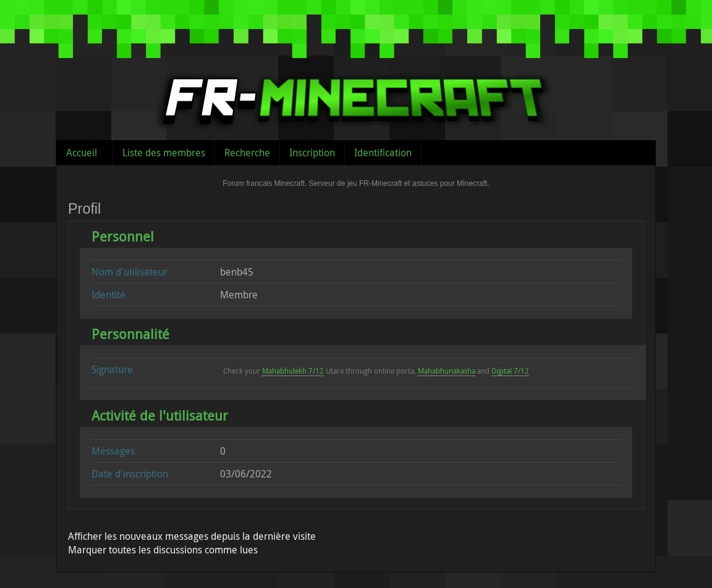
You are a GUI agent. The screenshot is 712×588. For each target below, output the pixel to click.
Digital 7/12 (510, 371)
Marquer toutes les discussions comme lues (163, 550)
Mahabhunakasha (447, 371)
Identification (383, 153)
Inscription (312, 153)
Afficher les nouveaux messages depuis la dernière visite (192, 536)
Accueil (82, 153)
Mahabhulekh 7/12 (293, 371)
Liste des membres (164, 153)
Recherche (247, 153)
